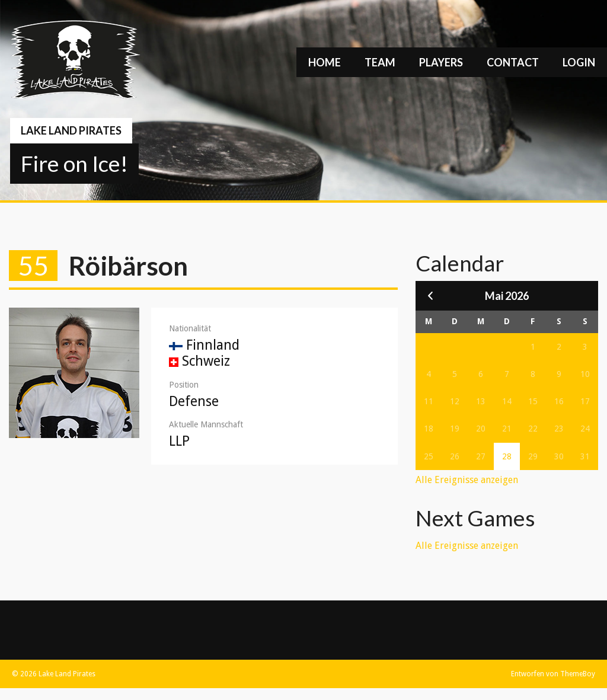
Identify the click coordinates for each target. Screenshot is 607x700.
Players (441, 62)
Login (579, 62)
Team (380, 62)
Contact (513, 62)
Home (325, 62)
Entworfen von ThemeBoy (553, 674)
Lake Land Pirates (71, 130)
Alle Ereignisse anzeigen (467, 480)
